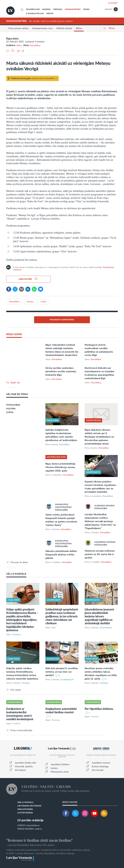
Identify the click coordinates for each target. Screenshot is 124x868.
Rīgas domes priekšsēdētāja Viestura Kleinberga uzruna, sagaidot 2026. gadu (60, 467)
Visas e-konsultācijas (21, 730)
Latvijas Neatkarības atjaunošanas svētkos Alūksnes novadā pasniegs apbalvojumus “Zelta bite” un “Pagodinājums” (100, 521)
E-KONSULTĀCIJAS (35, 14)
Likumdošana (106, 628)
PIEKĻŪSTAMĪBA (25, 809)
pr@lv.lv (39, 829)
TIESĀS (86, 9)
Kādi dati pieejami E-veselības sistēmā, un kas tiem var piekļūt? (62, 672)
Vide (54, 628)
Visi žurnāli (98, 770)
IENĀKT (114, 3)
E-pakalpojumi (67, 680)
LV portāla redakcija (31, 820)
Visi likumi (20, 770)
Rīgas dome (12, 38)
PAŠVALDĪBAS (13, 405)
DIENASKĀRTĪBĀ (73, 9)
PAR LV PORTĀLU (25, 802)
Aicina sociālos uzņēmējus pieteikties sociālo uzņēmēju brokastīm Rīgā (61, 372)
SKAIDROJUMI (33, 9)
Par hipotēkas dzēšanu (99, 709)
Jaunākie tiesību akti (26, 763)
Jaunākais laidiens (60, 764)
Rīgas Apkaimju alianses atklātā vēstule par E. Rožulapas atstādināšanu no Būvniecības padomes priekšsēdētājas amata (99, 437)
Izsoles (54, 768)
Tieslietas (16, 635)
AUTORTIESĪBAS (25, 813)
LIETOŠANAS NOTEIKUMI (29, 806)
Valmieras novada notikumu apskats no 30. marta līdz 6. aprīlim (100, 554)
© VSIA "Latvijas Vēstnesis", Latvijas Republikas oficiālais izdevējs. (41, 853)
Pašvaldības (35, 46)
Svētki (44, 302)
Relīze (19, 46)
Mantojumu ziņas (60, 772)
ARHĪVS (50, 14)
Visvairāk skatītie (24, 767)
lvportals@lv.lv (33, 826)
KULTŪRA (11, 409)
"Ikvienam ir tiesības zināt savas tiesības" (39, 840)
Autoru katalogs (100, 767)
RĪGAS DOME (14, 334)
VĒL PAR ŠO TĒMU (17, 394)
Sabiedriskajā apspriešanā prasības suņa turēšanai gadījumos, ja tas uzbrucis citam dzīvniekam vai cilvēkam (62, 616)
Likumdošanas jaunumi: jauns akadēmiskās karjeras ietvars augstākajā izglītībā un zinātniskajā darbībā (99, 616)
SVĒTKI (10, 412)
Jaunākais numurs (101, 763)
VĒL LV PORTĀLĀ (16, 574)
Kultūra (30, 302)
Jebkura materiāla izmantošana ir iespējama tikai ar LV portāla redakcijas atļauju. (48, 850)
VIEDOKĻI (58, 9)
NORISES (46, 9)
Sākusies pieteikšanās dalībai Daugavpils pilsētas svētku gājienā (61, 555)
